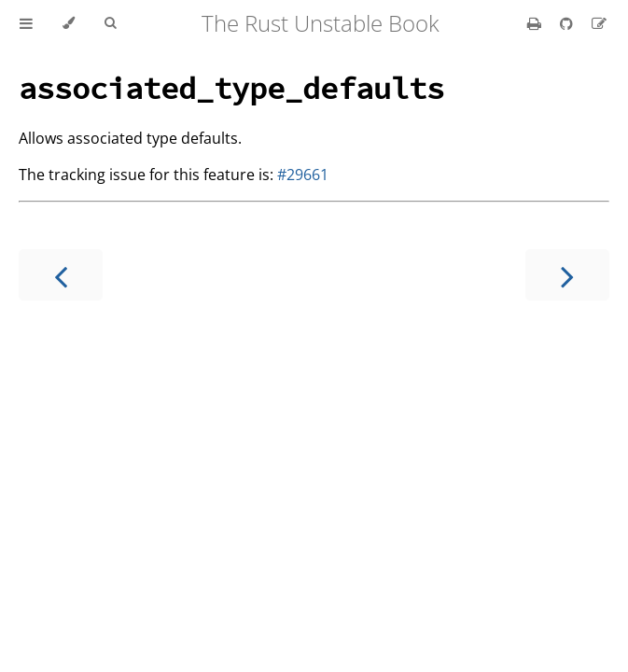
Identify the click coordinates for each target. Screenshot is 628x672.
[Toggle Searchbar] (110, 23)
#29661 (303, 175)
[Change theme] (69, 23)
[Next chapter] (567, 275)
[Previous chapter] (61, 275)
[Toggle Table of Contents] (26, 23)
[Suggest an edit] (599, 23)
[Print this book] (536, 23)
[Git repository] (568, 23)
